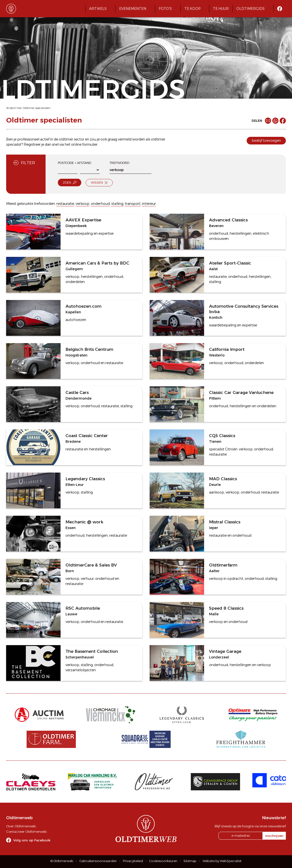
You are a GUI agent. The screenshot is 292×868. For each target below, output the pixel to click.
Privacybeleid (133, 861)
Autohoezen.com (83, 306)
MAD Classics (223, 479)
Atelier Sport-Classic (230, 263)
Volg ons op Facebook (32, 840)
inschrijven (274, 836)
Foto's (165, 9)
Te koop (192, 9)
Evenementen (133, 9)
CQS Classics (222, 436)
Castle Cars (77, 392)
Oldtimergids (251, 9)
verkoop (82, 204)
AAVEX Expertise (83, 220)
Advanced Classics (228, 220)
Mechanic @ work (84, 522)
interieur (149, 204)
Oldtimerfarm (223, 565)
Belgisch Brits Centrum (89, 349)
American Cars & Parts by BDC (97, 263)
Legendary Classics (85, 479)
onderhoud (100, 204)
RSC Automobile (83, 608)
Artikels (98, 9)
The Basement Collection (92, 651)
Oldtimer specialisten (37, 108)
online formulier (84, 144)
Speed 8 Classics (226, 608)
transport (133, 204)
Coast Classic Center (87, 436)
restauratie (65, 204)
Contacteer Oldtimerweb (26, 832)
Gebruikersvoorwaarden (98, 861)
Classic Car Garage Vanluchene (241, 392)
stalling (117, 204)
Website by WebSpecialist (222, 861)
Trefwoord (119, 163)
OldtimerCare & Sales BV (91, 565)
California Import (227, 349)
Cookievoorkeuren (163, 861)
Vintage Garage (225, 651)
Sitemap (190, 861)
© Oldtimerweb (62, 861)
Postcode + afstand (74, 163)
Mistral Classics (225, 522)
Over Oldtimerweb (21, 826)
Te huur (221, 9)
